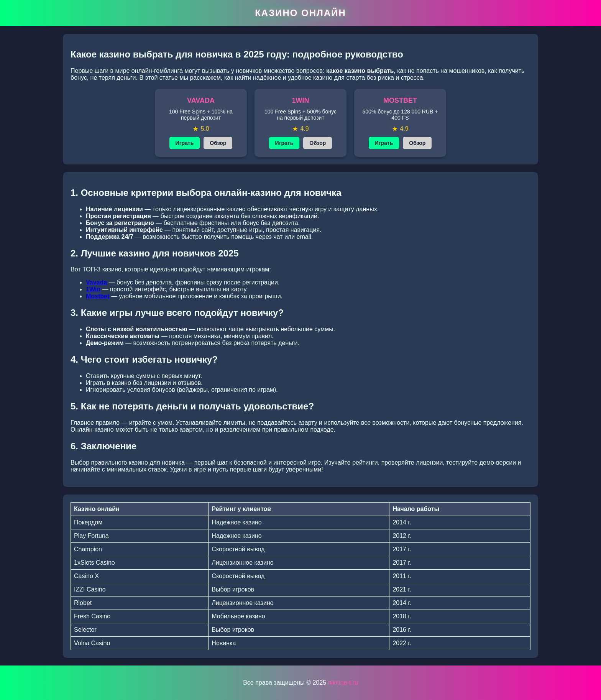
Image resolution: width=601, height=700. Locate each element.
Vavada (96, 282)
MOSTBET (400, 100)
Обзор (218, 143)
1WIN (301, 100)
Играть (185, 143)
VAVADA (201, 100)
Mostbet (98, 296)
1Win (93, 289)
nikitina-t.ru (343, 683)
